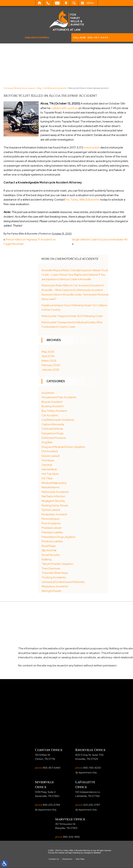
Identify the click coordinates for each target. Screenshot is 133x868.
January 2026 (76, 370)
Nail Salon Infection (79, 496)
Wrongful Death (77, 591)
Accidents (73, 393)
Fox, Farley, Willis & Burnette (82, 200)
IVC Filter (72, 478)
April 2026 (73, 356)
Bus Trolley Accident (80, 411)
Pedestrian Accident (80, 514)
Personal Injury (76, 519)
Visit (66, 3)
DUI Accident (75, 451)
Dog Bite (72, 442)
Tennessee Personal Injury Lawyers (19, 88)
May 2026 (73, 352)
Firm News (73, 460)
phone (48, 808)
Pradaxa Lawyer (77, 528)
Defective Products (79, 438)
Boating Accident (78, 406)
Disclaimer (67, 859)
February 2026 (76, 365)
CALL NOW (91, 38)
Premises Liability (77, 532)
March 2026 (74, 361)
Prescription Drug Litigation (84, 537)
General (72, 465)
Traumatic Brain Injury (80, 573)
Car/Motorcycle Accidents (55, 88)
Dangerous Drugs (78, 433)
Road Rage (74, 546)
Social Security (76, 555)
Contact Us (54, 859)
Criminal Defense (78, 429)
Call (48, 3)
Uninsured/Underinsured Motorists (88, 582)
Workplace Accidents (80, 586)
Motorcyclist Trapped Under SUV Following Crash (97, 316)
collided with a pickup (64, 108)
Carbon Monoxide (78, 424)
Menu (90, 3)
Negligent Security (78, 501)
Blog (39, 88)
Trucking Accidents (79, 577)
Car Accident (75, 415)
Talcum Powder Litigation (83, 564)
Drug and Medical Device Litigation (89, 447)
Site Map (80, 859)
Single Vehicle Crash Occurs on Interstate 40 (100, 239)
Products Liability (77, 541)
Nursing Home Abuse (80, 505)
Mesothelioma (76, 487)
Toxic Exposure (76, 568)
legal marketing (74, 853)
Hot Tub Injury (75, 474)
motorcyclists (92, 147)
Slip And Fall (74, 550)
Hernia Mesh (75, 469)
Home (40, 3)
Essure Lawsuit (76, 456)
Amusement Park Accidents (84, 397)
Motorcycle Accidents (80, 492)
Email (57, 3)
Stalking (72, 559)
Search (74, 3)
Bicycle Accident (77, 402)
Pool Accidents (76, 523)
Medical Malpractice (79, 483)
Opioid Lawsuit (76, 510)
